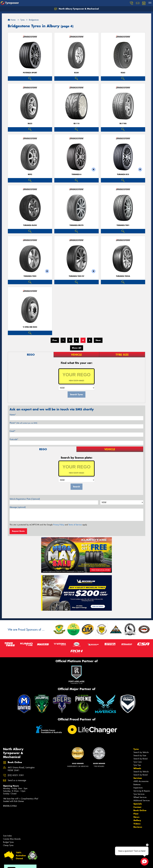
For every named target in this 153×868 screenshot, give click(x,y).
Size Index (7, 836)
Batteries (137, 785)
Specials (138, 804)
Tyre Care (138, 762)
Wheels (137, 768)
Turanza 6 (76, 174)
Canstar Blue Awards (12, 839)
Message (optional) (18, 507)
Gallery (137, 820)
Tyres (136, 749)
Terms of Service (75, 525)
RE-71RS (123, 124)
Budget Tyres (8, 842)
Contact (137, 807)
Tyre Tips (137, 765)
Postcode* (14, 439)
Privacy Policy (59, 525)
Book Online (140, 810)
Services (138, 778)
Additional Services (142, 800)
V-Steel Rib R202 (30, 327)
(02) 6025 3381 (16, 775)
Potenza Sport (30, 73)
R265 (123, 73)
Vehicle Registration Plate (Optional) (25, 499)
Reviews (138, 827)
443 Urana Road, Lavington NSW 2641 (21, 769)
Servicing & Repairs (142, 791)
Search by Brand (140, 759)
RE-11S (76, 124)
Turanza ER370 (76, 225)
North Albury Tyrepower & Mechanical (76, 9)
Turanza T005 (30, 276)
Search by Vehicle (141, 752)
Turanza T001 (123, 225)
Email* (12, 431)
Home (12, 20)
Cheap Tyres (8, 845)
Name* (13, 415)
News (136, 817)
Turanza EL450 (30, 225)
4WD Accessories (141, 781)
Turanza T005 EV (76, 276)
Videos (137, 824)
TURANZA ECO (123, 174)
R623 (30, 124)
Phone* (23, 423)
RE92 (30, 174)
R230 (76, 73)
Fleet (136, 814)
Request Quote (18, 531)
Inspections (138, 788)
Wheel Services (140, 797)
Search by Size (140, 756)
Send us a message (17, 780)
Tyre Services (139, 794)
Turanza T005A (123, 276)
